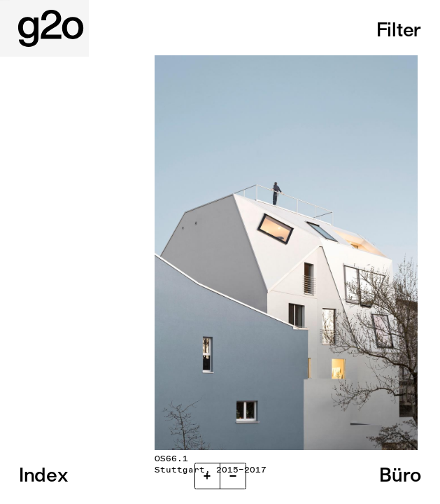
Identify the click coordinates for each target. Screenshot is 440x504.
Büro (400, 475)
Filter (399, 29)
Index (43, 475)
